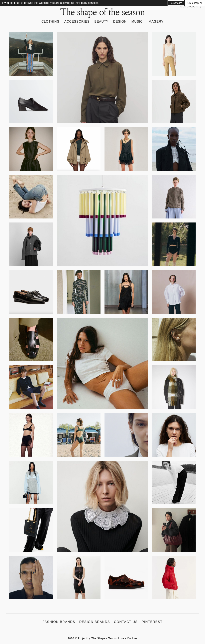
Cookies (132, 638)
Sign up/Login (189, 7)
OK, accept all (195, 3)
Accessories (77, 22)
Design (120, 22)
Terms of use (116, 638)
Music (137, 22)
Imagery (156, 22)
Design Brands (95, 622)
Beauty (101, 22)
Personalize (176, 3)
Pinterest (152, 622)
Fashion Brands (59, 622)
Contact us (126, 622)
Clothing (50, 22)
